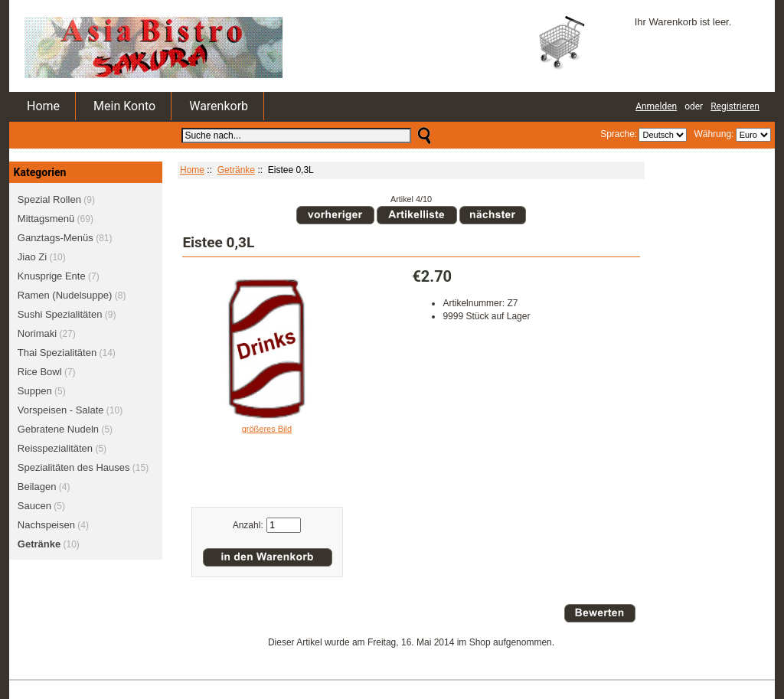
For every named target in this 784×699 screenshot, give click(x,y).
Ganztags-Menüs (56, 238)
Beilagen (37, 487)
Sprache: (619, 134)
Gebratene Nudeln (58, 429)
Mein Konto (124, 106)
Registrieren (735, 106)
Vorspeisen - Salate (61, 410)
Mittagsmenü (46, 219)
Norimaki (37, 333)
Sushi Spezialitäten (60, 314)
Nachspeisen (46, 525)
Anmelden (656, 106)
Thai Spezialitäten (57, 353)
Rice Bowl (40, 372)
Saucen (34, 506)
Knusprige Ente (52, 276)
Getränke (236, 170)
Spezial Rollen (49, 199)
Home (43, 106)
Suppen (35, 391)
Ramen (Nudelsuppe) (65, 295)
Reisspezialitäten (55, 448)
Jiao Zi (32, 257)
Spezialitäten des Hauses (74, 467)
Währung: (712, 134)
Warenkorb (219, 106)
